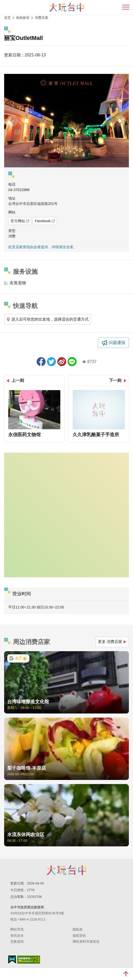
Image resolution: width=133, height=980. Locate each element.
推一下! (51, 362)
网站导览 (17, 929)
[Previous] (12, 121)
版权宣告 (79, 936)
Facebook (45, 221)
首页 (7, 18)
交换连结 (17, 942)
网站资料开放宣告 (86, 942)
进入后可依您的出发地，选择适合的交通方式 (48, 319)
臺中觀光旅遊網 (67, 7)
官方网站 (20, 221)
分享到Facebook (41, 362)
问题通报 (117, 343)
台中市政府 (66, 870)
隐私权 (78, 929)
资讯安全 (17, 936)
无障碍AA (29, 960)
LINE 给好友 (72, 362)
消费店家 (41, 18)
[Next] (121, 121)
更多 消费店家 (112, 642)
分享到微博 (62, 362)
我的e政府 (12, 960)
